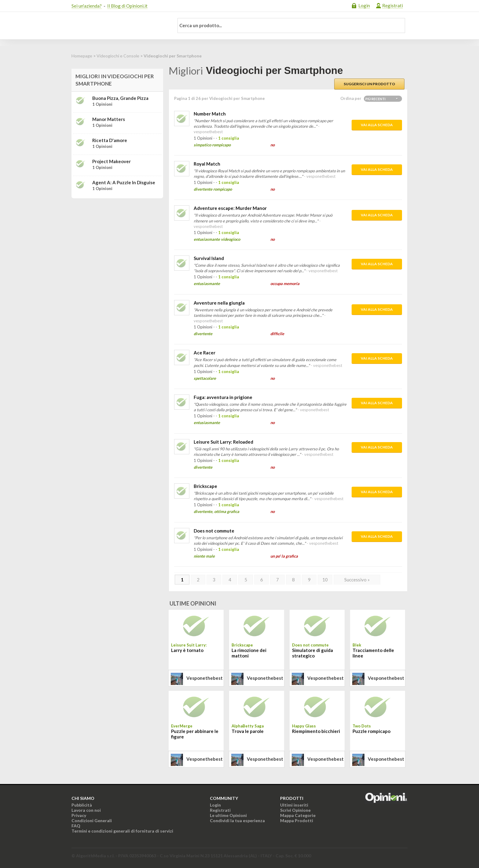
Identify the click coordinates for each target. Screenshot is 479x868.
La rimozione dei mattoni (249, 653)
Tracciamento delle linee (373, 653)
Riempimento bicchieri (316, 731)
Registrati (393, 5)
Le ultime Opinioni (228, 815)
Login (364, 5)
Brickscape (205, 486)
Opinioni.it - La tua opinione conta (119, 26)
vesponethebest (205, 678)
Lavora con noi (86, 810)
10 (325, 580)
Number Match (210, 114)
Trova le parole (248, 731)
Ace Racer (205, 353)
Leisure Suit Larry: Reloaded (223, 442)
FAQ (76, 826)
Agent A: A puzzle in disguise (124, 182)
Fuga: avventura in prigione (223, 397)
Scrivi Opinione (295, 810)
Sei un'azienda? (87, 6)
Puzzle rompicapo (371, 731)
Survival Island (209, 258)
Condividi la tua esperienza (237, 820)
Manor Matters (109, 119)
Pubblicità (82, 805)
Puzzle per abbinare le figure (195, 734)
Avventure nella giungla (219, 303)
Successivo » (357, 580)
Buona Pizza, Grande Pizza (120, 98)
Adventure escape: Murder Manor (230, 208)
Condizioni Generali (92, 820)
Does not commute (214, 531)
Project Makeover (112, 161)
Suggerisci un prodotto (369, 84)
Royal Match (207, 164)
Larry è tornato (187, 650)
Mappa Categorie (298, 815)
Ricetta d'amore (110, 140)
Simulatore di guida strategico (313, 653)
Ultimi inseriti (294, 805)
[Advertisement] (117, 241)
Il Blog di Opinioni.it (127, 6)
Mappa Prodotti (297, 820)
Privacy (79, 815)
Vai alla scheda (377, 125)
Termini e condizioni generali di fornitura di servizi (122, 831)
